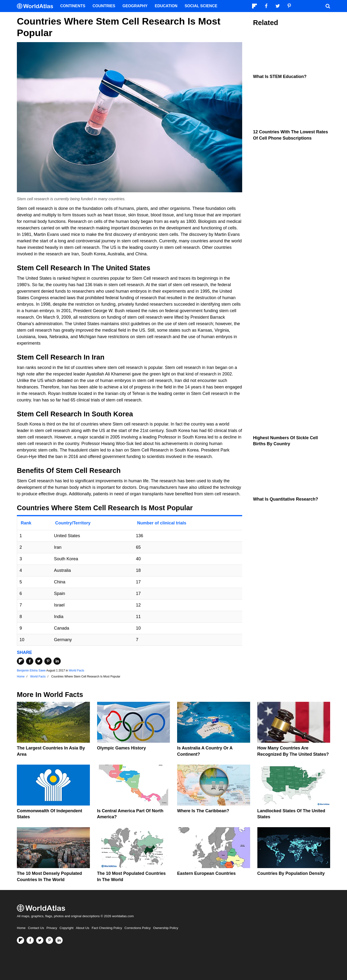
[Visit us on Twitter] (40, 940)
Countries (104, 6)
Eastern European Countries (206, 873)
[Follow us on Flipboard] (20, 940)
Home (21, 928)
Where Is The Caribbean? (203, 811)
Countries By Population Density (291, 873)
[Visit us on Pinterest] (49, 940)
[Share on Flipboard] (20, 661)
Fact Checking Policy (107, 928)
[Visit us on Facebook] (30, 940)
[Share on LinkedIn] (57, 661)
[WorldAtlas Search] (328, 6)
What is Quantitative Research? (286, 499)
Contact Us (36, 928)
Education (166, 6)
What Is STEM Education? (280, 77)
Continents (73, 6)
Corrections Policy (137, 928)
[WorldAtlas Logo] (37, 6)
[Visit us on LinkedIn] (59, 940)
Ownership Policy (166, 928)
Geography (135, 6)
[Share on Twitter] (39, 661)
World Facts (77, 671)
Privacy (52, 928)
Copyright (67, 928)
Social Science (201, 6)
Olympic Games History (122, 748)
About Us (83, 928)
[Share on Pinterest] (48, 661)
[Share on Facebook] (30, 661)
